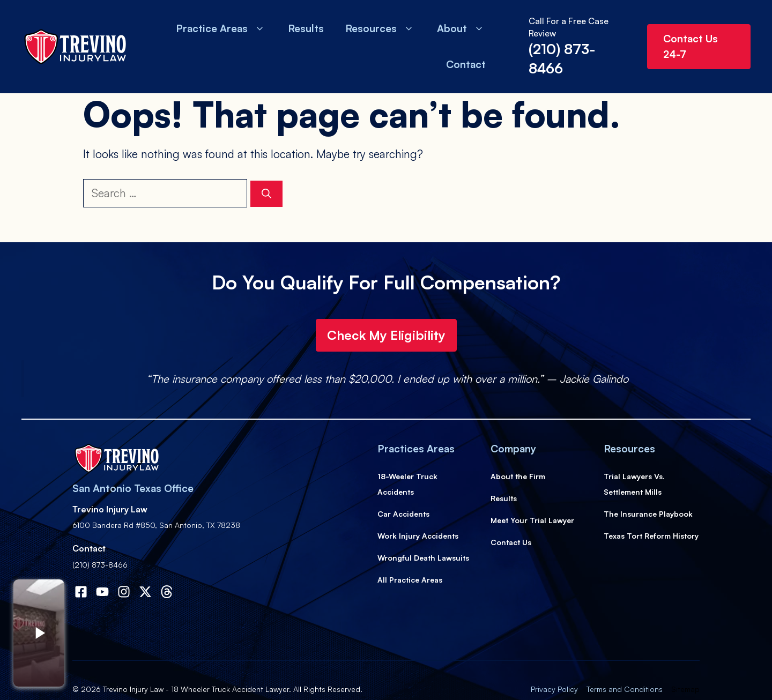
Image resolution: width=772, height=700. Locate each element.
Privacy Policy (554, 689)
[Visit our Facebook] (102, 592)
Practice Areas (221, 29)
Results (306, 28)
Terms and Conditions (625, 689)
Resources (380, 29)
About (461, 29)
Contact (466, 64)
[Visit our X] (145, 592)
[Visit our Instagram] (124, 592)
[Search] (266, 194)
